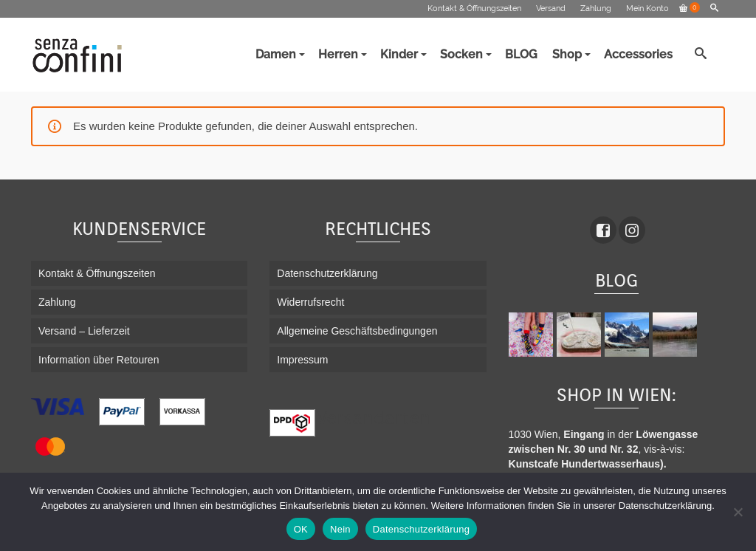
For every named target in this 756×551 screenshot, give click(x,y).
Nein (340, 529)
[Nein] (738, 512)
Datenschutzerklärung (421, 529)
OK (301, 529)
